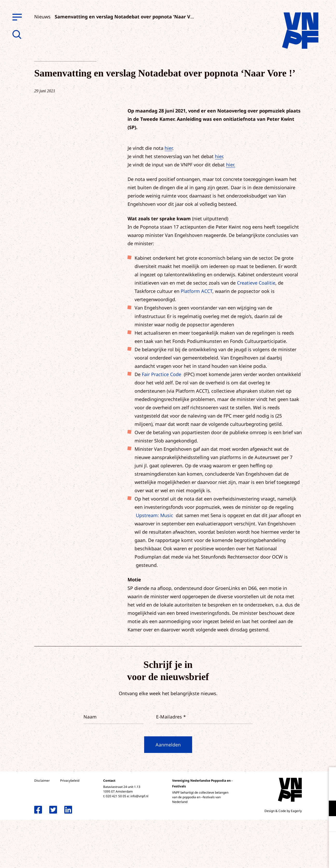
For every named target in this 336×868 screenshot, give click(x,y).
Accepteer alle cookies (292, 843)
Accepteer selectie (292, 858)
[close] (328, 777)
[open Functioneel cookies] (328, 809)
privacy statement (310, 791)
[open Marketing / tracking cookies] (328, 824)
